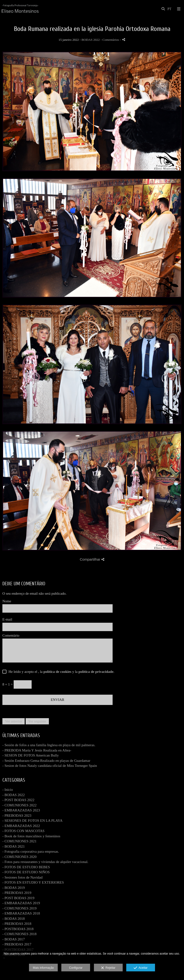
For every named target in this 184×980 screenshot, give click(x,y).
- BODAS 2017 (14, 939)
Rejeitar (108, 968)
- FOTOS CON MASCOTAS (23, 831)
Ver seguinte (37, 721)
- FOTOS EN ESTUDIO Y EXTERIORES (33, 882)
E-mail (7, 619)
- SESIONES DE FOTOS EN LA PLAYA (32, 821)
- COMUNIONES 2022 (20, 805)
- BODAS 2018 (14, 919)
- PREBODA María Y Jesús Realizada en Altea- (37, 750)
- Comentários (110, 40)
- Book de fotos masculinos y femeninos (31, 836)
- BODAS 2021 (14, 846)
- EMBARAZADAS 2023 (21, 810)
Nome (7, 601)
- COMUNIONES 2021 (20, 841)
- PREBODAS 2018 (17, 924)
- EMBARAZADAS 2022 (21, 826)
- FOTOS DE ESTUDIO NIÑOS (26, 872)
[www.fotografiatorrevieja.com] (20, 9)
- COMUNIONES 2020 (20, 857)
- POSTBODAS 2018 (18, 929)
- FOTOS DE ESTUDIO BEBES (26, 867)
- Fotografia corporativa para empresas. (31, 851)
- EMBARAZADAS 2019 (21, 903)
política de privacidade (96, 672)
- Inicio (8, 790)
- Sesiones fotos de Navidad (22, 877)
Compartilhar (92, 559)
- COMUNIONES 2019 (20, 908)
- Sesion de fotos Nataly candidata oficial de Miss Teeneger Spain (50, 766)
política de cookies (57, 672)
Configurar (76, 968)
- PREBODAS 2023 (17, 816)
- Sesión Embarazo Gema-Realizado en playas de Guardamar (46, 761)
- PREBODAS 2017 (17, 944)
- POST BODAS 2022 (18, 800)
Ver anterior (14, 721)
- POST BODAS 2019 (18, 898)
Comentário (11, 635)
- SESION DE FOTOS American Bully (31, 755)
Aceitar (141, 968)
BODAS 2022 (91, 40)
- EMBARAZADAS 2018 (21, 913)
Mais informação (43, 968)
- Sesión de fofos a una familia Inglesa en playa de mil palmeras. (49, 745)
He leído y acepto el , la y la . (60, 672)
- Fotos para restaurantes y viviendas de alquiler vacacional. (45, 862)
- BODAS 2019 (14, 888)
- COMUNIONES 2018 (20, 934)
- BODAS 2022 (14, 795)
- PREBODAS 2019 (17, 893)
